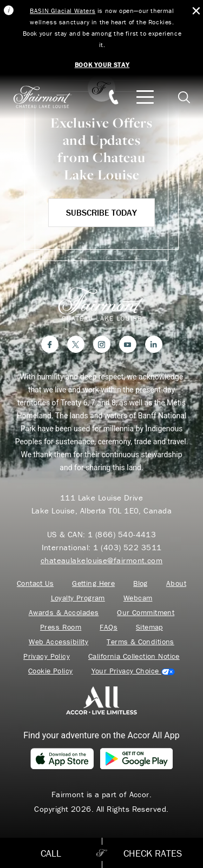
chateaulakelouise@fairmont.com (102, 560)
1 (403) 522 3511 (127, 547)
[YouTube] (128, 344)
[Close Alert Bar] (196, 11)
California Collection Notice (134, 656)
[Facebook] (50, 344)
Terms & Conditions (140, 642)
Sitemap (149, 627)
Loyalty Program (78, 598)
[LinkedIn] (154, 344)
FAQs (109, 627)
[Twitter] (76, 344)
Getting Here (93, 583)
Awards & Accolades (64, 613)
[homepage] (48, 97)
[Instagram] (102, 344)
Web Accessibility (58, 642)
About (176, 583)
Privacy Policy (47, 656)
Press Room (61, 627)
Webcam (138, 598)
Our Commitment (146, 613)
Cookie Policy (50, 671)
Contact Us (35, 583)
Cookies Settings (133, 671)
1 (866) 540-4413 (122, 534)
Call (51, 853)
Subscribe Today (101, 212)
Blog (140, 583)
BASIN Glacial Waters (63, 11)
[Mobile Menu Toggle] (145, 97)
